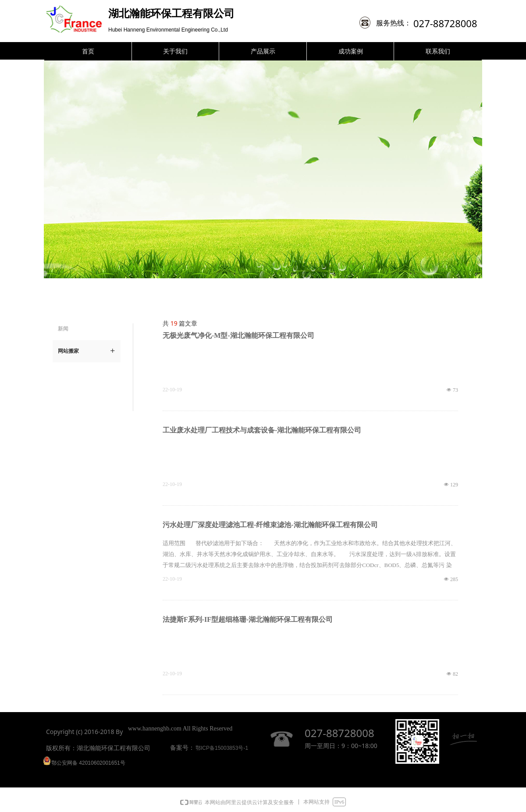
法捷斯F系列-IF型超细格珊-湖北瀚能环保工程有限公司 (248, 619)
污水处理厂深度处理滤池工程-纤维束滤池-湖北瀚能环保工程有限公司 (270, 525)
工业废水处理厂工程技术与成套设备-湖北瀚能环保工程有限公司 (262, 430)
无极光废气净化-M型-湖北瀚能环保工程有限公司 (238, 335)
